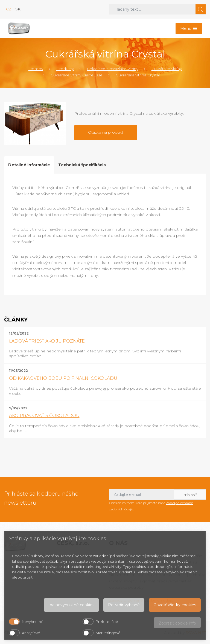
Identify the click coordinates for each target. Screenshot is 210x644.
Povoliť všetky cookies (175, 605)
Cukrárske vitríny (167, 69)
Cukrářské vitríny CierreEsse (77, 75)
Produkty (65, 69)
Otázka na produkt (106, 132)
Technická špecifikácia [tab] (82, 165)
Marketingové (108, 633)
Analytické (31, 633)
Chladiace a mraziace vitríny (113, 69)
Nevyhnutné (33, 622)
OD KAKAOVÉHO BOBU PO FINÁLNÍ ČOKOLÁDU (63, 378)
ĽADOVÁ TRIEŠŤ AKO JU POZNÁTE (47, 341)
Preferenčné (107, 622)
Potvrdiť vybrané (124, 605)
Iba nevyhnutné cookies (71, 605)
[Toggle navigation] (189, 28)
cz (9, 9)
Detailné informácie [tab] (29, 165)
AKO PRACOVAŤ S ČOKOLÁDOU (44, 416)
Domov (36, 69)
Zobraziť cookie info (177, 623)
